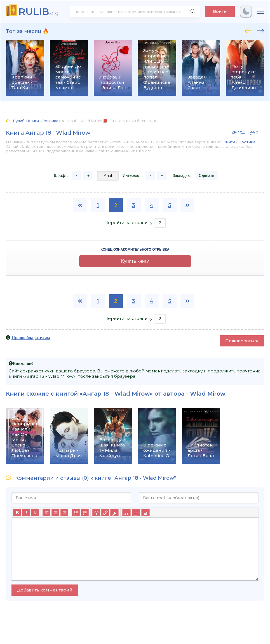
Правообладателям (31, 338)
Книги (229, 142)
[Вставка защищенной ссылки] (114, 513)
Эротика (247, 142)
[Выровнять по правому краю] (64, 513)
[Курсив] (26, 513)
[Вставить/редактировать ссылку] (105, 513)
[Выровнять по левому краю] (46, 513)
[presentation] (248, 30)
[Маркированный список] (76, 513)
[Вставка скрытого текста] (145, 513)
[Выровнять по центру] (55, 513)
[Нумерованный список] (85, 513)
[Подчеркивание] (35, 513)
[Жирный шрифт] (17, 513)
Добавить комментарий (45, 590)
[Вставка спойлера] (136, 513)
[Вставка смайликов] (96, 513)
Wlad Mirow (208, 394)
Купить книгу (135, 261)
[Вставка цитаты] (126, 513)
